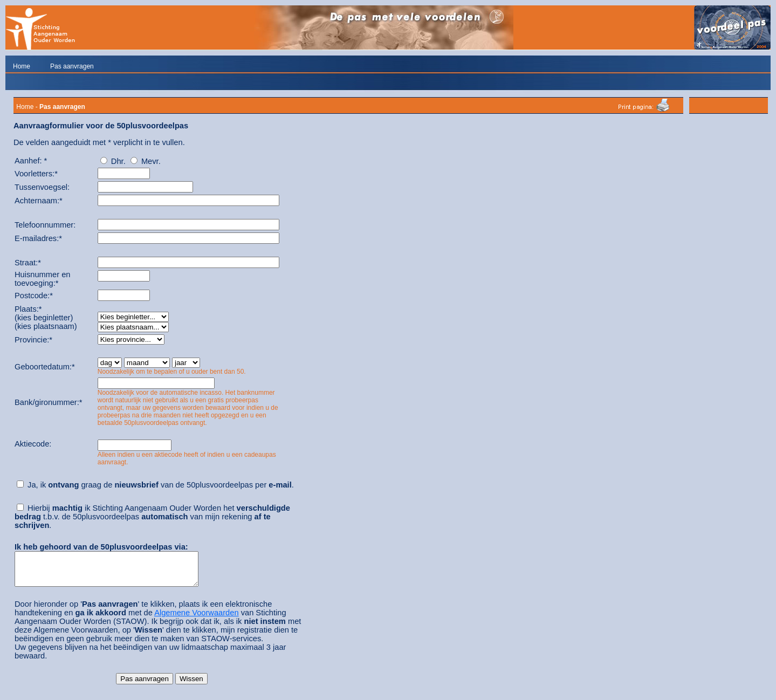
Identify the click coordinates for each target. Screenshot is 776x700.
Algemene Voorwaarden (196, 619)
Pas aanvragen (72, 66)
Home (22, 66)
